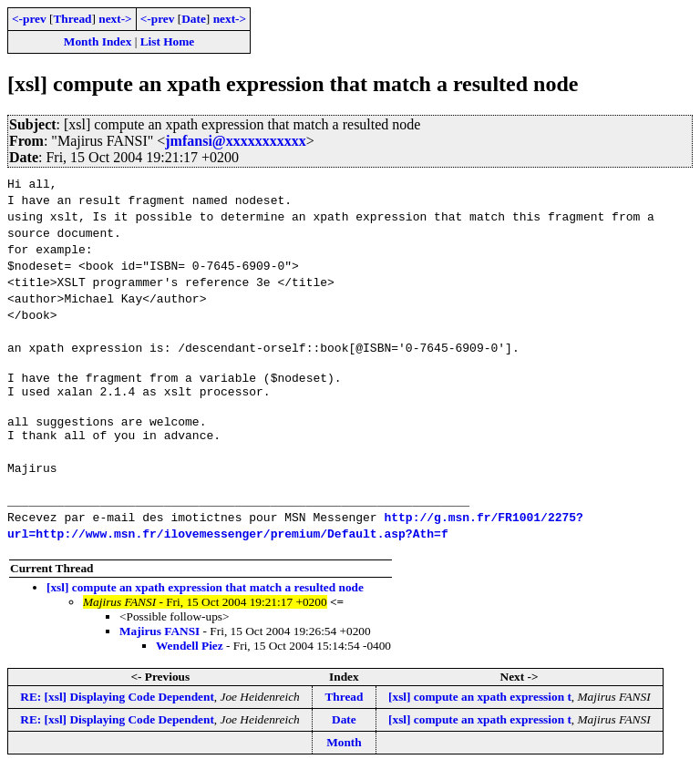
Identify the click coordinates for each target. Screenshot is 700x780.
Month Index (98, 41)
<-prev (29, 19)
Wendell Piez (190, 657)
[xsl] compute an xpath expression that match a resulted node (205, 598)
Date (194, 19)
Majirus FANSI (160, 642)
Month (344, 753)
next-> (115, 19)
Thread (72, 19)
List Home (168, 41)
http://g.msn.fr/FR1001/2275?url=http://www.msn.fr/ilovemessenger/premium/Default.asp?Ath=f (295, 536)
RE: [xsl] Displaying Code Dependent (117, 708)
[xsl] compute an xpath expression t (480, 708)
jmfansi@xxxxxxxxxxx (235, 141)
